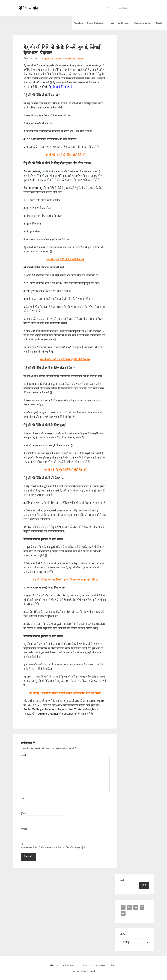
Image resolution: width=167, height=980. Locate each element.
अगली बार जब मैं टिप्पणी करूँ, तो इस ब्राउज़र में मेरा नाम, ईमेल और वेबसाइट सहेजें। (53, 848)
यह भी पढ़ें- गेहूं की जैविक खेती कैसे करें (65, 259)
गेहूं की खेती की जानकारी (60, 87)
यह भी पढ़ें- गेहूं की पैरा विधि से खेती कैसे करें (65, 470)
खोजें (122, 880)
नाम (23, 798)
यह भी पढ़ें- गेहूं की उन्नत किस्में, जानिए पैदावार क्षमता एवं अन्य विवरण (66, 580)
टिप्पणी (24, 755)
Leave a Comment (75, 58)
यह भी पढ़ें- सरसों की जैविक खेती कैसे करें (65, 155)
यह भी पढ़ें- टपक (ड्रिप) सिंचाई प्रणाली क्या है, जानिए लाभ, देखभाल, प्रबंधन (65, 693)
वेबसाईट (24, 829)
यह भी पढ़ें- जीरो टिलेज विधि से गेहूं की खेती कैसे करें (65, 359)
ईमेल (23, 814)
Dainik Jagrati (29, 8)
